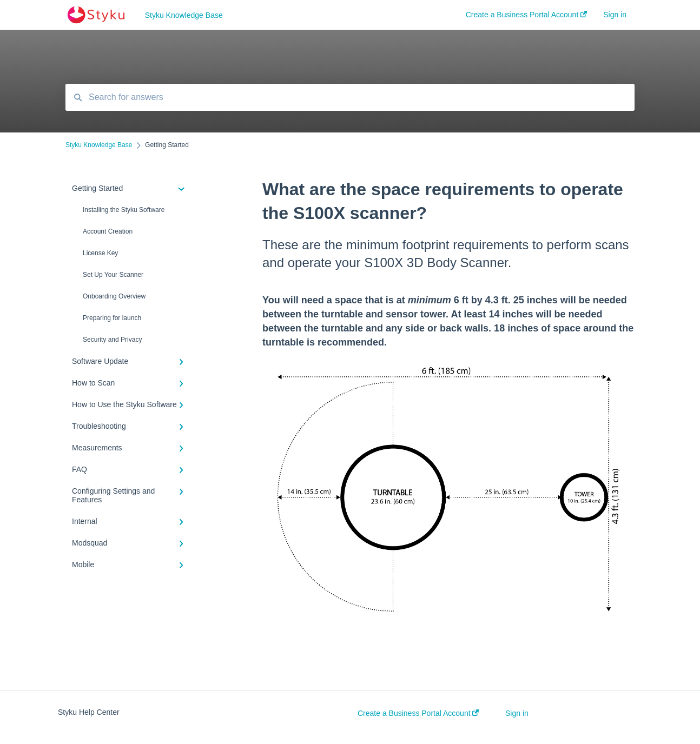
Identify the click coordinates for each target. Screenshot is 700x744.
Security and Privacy (112, 340)
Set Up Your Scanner (113, 275)
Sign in (517, 713)
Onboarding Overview (114, 296)
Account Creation (108, 231)
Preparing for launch (112, 318)
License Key (100, 253)
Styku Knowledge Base (184, 15)
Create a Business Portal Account (418, 713)
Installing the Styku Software (124, 210)
